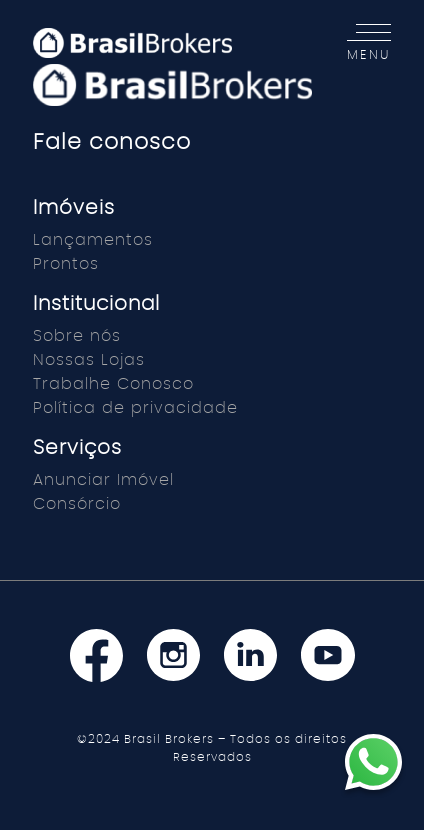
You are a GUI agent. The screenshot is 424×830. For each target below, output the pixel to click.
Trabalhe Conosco (113, 384)
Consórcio (77, 504)
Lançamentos (93, 240)
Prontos (66, 264)
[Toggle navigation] (363, 43)
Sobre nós (77, 336)
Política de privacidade (135, 408)
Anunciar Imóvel (103, 480)
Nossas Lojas (89, 360)
